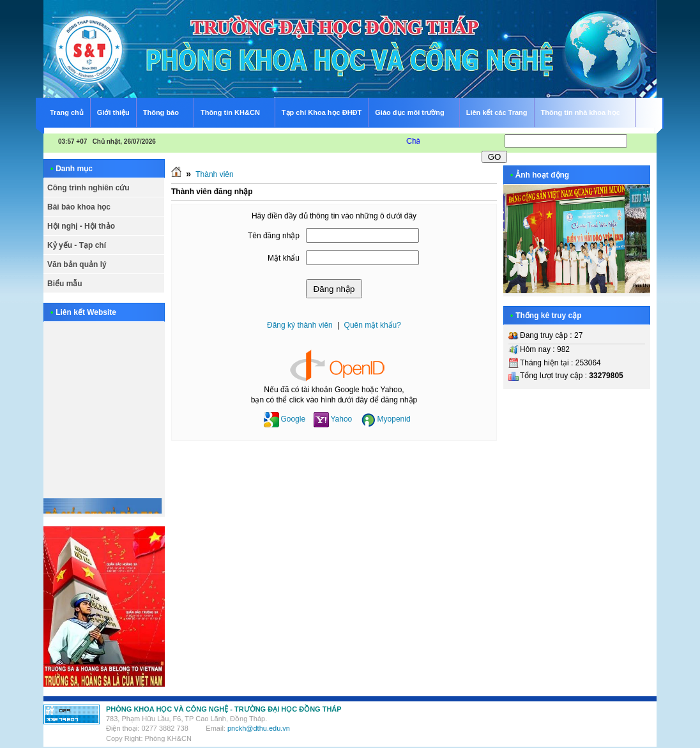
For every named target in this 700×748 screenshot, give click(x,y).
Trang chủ (67, 112)
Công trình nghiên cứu (88, 188)
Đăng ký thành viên (300, 325)
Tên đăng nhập (274, 236)
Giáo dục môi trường (415, 111)
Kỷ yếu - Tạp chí (77, 245)
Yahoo (333, 419)
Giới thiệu (113, 112)
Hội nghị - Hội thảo (81, 226)
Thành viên (214, 174)
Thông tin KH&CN (236, 111)
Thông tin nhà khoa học (586, 111)
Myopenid (386, 419)
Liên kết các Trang (497, 112)
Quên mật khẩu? (373, 325)
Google (285, 419)
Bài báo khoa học (79, 207)
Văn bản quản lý (77, 264)
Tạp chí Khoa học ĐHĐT (322, 112)
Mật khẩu (284, 258)
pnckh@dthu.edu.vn (259, 728)
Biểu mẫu (65, 284)
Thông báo (166, 111)
